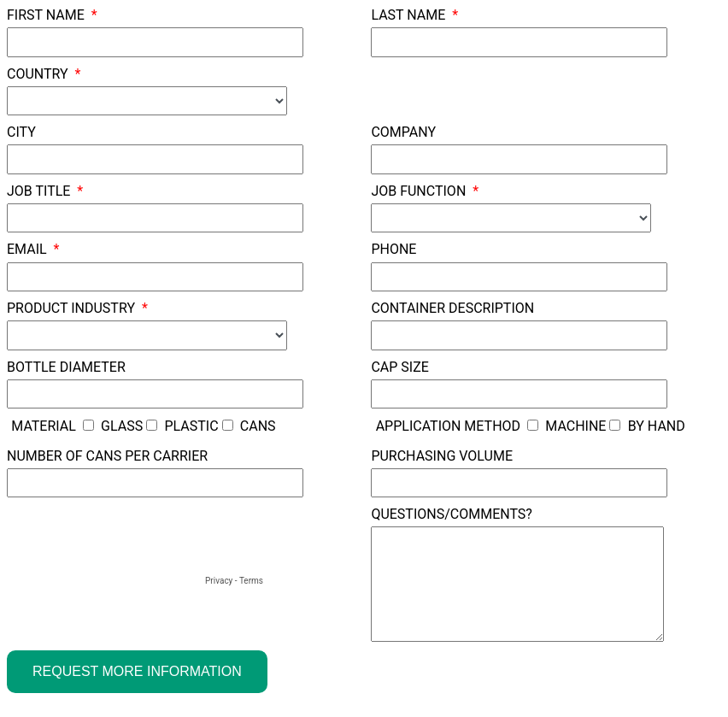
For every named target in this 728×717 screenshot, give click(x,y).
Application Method (448, 426)
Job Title (38, 191)
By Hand (657, 426)
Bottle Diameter (66, 367)
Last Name (408, 15)
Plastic (191, 426)
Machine (575, 426)
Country (38, 74)
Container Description (452, 308)
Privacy (219, 581)
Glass (122, 426)
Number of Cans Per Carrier (107, 456)
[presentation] (137, 539)
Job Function (418, 191)
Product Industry (71, 308)
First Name (46, 15)
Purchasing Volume (442, 456)
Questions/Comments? (452, 514)
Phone (393, 249)
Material (44, 426)
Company (403, 132)
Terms (251, 581)
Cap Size (399, 367)
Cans (258, 426)
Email (27, 249)
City (21, 132)
